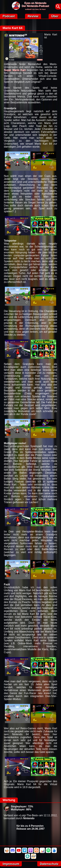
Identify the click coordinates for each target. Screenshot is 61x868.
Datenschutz (49, 864)
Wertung (9, 800)
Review (33, 16)
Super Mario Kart (15, 70)
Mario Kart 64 (13, 28)
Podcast (9, 16)
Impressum (11, 864)
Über (55, 16)
